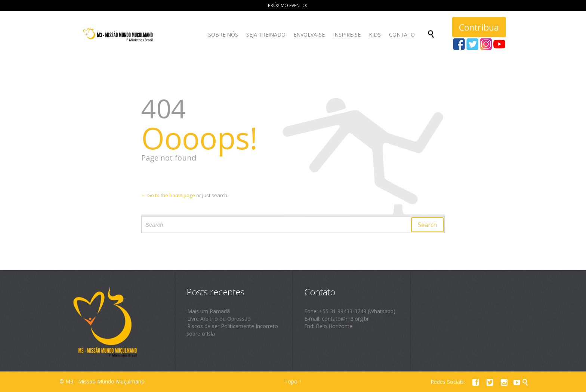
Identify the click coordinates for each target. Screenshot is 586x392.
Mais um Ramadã (209, 311)
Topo (291, 381)
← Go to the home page (168, 195)
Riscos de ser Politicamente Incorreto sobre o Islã (232, 330)
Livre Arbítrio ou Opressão (219, 319)
